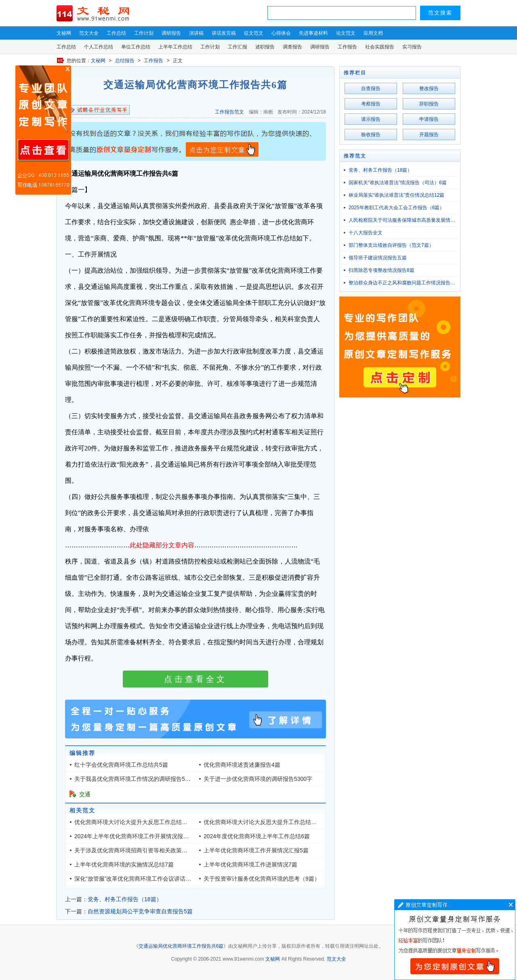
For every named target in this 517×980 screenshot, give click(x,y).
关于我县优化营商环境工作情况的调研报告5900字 (137, 779)
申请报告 (429, 119)
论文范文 (346, 33)
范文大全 (89, 33)
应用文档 (373, 33)
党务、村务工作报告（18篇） (125, 899)
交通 (85, 794)
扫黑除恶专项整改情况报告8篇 (381, 270)
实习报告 (412, 47)
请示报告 (371, 119)
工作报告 (347, 47)
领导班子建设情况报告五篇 (378, 258)
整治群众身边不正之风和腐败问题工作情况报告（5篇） (408, 283)
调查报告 (292, 47)
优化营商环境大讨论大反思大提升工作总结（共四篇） (271, 822)
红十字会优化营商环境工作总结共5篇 (121, 765)
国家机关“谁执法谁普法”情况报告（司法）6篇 (398, 183)
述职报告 (265, 47)
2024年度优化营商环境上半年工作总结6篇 (257, 836)
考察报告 (371, 104)
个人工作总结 (99, 47)
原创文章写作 (43, 130)
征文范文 (254, 33)
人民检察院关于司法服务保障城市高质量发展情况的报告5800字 (417, 220)
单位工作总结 (136, 47)
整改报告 (429, 88)
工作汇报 (237, 47)
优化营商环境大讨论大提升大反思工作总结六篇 (134, 822)
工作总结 (116, 33)
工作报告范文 (229, 112)
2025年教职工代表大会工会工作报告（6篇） (396, 208)
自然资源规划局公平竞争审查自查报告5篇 (140, 911)
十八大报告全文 (366, 233)
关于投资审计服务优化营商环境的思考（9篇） (262, 879)
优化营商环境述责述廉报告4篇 (242, 765)
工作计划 (144, 33)
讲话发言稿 (224, 33)
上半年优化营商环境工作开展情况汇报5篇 (256, 850)
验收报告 (371, 135)
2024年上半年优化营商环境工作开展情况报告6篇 (136, 836)
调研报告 (171, 33)
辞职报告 (429, 104)
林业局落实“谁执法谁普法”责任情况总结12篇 (396, 195)
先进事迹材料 (313, 33)
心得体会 (281, 33)
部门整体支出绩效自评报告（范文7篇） (391, 245)
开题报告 (429, 135)
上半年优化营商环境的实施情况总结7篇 (124, 864)
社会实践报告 (380, 47)
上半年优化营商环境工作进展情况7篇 (250, 864)
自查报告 (371, 88)
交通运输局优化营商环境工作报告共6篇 (181, 946)
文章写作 (455, 940)
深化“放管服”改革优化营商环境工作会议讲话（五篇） (141, 879)
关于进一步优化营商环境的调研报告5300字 (258, 779)
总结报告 (125, 61)
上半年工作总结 (175, 47)
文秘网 (64, 33)
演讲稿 (196, 33)
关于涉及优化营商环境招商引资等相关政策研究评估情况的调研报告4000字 (168, 850)
